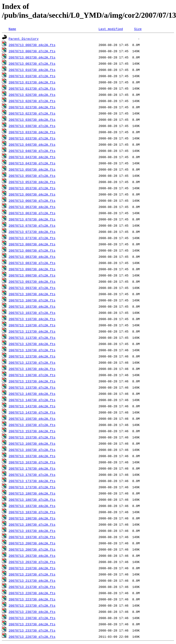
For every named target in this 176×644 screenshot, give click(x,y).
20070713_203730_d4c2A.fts (32, 556)
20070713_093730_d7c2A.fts (32, 288)
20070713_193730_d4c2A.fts (32, 531)
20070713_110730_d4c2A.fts (32, 319)
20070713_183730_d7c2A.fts (32, 512)
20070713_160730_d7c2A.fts (32, 450)
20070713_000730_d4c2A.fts (32, 45)
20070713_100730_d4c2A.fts (32, 294)
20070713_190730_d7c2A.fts (32, 524)
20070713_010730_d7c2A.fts (32, 76)
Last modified (111, 29)
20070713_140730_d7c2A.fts (32, 400)
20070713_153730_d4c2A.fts (32, 431)
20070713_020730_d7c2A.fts (32, 101)
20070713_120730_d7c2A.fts (32, 350)
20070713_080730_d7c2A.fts (32, 250)
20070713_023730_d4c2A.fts (32, 107)
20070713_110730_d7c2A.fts (32, 325)
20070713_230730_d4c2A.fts (32, 612)
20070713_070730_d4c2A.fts (32, 219)
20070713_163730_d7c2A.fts (32, 462)
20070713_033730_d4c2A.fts (32, 132)
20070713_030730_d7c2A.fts (32, 126)
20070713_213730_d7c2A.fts (32, 587)
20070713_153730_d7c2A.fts (32, 437)
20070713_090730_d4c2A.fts (32, 269)
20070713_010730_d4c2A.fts (32, 70)
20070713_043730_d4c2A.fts (32, 157)
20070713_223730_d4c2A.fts (32, 599)
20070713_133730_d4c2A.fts (32, 381)
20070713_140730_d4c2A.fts (32, 394)
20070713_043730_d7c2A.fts (32, 163)
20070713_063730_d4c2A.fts (32, 207)
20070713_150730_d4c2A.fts (32, 419)
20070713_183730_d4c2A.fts (32, 506)
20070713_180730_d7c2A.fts (32, 500)
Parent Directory (24, 39)
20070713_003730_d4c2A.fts (32, 57)
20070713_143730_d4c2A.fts (32, 406)
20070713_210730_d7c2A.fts (32, 574)
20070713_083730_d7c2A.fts (32, 263)
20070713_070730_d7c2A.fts (32, 225)
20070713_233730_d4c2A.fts (32, 624)
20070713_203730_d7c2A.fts (32, 562)
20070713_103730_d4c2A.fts (32, 306)
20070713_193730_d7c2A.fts (32, 537)
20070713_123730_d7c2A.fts (32, 362)
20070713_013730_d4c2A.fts (32, 82)
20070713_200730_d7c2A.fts (32, 549)
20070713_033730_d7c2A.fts (32, 138)
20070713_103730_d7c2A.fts (32, 313)
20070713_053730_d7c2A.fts (32, 188)
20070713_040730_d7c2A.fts (32, 151)
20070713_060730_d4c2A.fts (32, 194)
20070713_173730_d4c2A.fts (32, 481)
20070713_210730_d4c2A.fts (32, 568)
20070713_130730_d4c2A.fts (32, 369)
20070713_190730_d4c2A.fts (32, 518)
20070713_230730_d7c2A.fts (32, 618)
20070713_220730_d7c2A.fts (32, 637)
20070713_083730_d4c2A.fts (32, 257)
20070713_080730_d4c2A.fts (32, 244)
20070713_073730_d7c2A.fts (32, 238)
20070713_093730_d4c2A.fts (32, 282)
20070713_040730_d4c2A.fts (32, 144)
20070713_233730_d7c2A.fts (32, 630)
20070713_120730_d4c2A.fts (32, 344)
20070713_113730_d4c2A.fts (32, 331)
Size (138, 29)
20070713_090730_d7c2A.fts (32, 275)
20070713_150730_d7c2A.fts (32, 425)
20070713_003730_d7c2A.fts (32, 63)
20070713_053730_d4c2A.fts (32, 182)
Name (12, 29)
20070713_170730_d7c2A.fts (32, 475)
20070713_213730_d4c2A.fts (32, 581)
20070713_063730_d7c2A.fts (32, 213)
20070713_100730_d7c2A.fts (32, 300)
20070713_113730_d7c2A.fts (32, 338)
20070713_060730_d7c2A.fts (32, 201)
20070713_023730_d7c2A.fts (32, 113)
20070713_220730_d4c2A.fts (32, 593)
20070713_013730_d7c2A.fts (32, 88)
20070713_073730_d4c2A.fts (32, 232)
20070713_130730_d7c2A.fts (32, 375)
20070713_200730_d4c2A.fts (32, 543)
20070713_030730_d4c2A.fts (32, 120)
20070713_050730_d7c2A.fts (32, 176)
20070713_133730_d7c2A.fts (32, 387)
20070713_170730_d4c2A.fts (32, 468)
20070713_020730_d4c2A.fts (32, 95)
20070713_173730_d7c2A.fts (32, 487)
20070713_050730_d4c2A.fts (32, 169)
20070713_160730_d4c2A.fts (32, 443)
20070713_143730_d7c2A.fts (32, 412)
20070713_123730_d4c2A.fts (32, 356)
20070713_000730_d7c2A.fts (32, 51)
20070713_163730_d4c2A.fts (32, 456)
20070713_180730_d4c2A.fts (32, 493)
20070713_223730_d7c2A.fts (32, 605)
